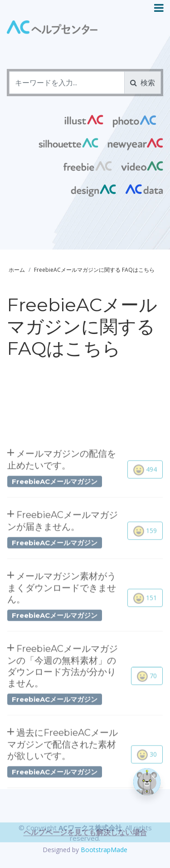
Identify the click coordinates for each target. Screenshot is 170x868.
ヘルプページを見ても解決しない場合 (85, 849)
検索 (143, 83)
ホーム (17, 270)
